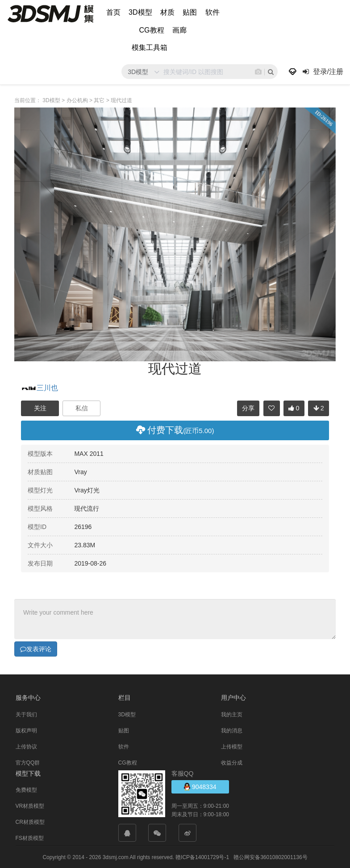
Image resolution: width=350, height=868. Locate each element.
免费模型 (26, 789)
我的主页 (232, 714)
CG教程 (152, 30)
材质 (167, 12)
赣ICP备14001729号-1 (202, 857)
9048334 (200, 786)
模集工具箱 (150, 48)
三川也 (40, 388)
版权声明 (26, 730)
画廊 (179, 30)
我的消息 (232, 730)
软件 (212, 12)
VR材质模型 (30, 806)
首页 (113, 12)
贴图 (190, 12)
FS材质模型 (30, 838)
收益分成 (232, 762)
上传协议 (26, 746)
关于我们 (26, 714)
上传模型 (232, 746)
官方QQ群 (28, 762)
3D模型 (140, 12)
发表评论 (36, 649)
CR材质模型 (30, 822)
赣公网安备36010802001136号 (270, 857)
